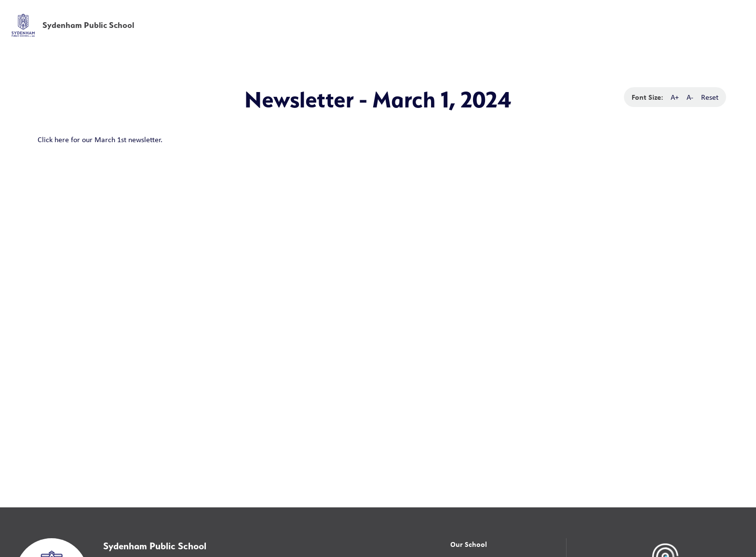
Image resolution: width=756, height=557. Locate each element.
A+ (675, 97)
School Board (533, 14)
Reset (710, 97)
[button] (598, 14)
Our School (469, 544)
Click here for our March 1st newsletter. (100, 139)
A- (690, 97)
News (636, 35)
